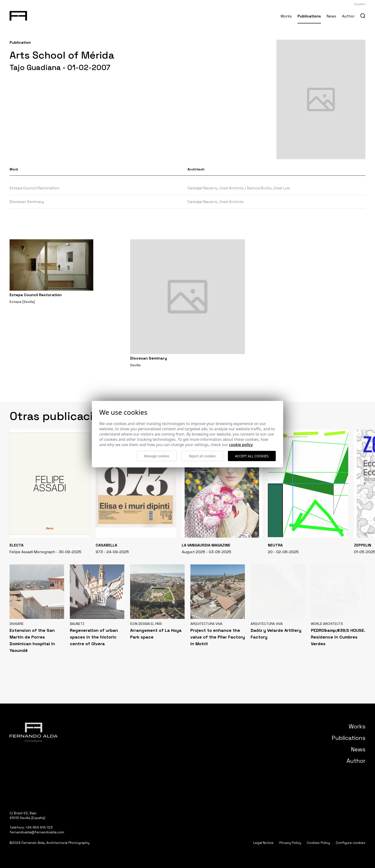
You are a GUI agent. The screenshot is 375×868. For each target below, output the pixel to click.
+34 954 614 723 (39, 827)
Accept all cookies (252, 456)
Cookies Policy (318, 843)
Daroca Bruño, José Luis (268, 188)
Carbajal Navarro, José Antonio (216, 188)
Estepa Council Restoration (34, 188)
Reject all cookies (202, 456)
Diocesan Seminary (27, 202)
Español (360, 4)
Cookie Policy (241, 445)
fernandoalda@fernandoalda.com (37, 832)
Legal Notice (263, 843)
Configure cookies (351, 843)
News (331, 16)
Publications (309, 16)
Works (286, 16)
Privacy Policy (290, 843)
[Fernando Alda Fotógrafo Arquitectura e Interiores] (18, 15)
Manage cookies (157, 456)
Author (348, 16)
